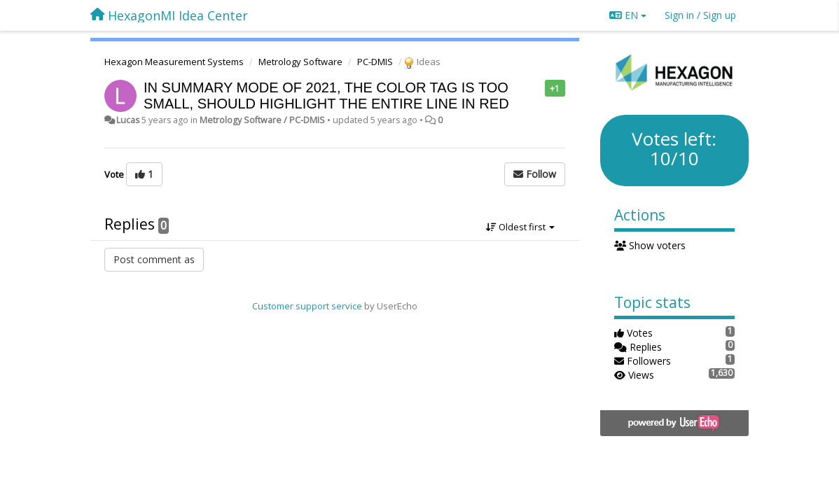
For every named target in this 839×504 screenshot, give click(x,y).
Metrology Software (300, 62)
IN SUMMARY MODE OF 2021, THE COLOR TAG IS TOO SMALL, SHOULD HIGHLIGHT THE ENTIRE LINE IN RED (326, 96)
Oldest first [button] (520, 227)
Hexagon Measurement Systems (174, 62)
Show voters (650, 245)
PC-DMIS (375, 62)
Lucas (128, 120)
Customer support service (307, 306)
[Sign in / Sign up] (700, 15)
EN (628, 15)
